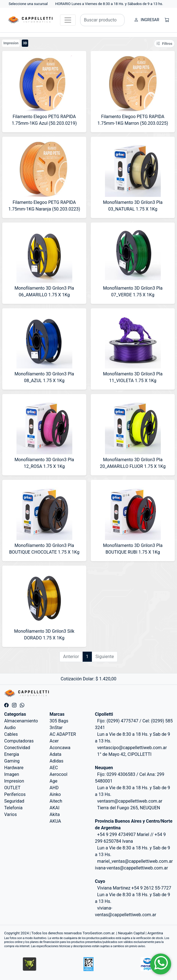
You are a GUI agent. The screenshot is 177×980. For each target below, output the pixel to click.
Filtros (164, 44)
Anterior (71, 657)
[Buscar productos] (102, 20)
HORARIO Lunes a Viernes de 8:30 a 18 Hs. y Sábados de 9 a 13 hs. (109, 4)
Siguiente (105, 657)
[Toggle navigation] (68, 20)
